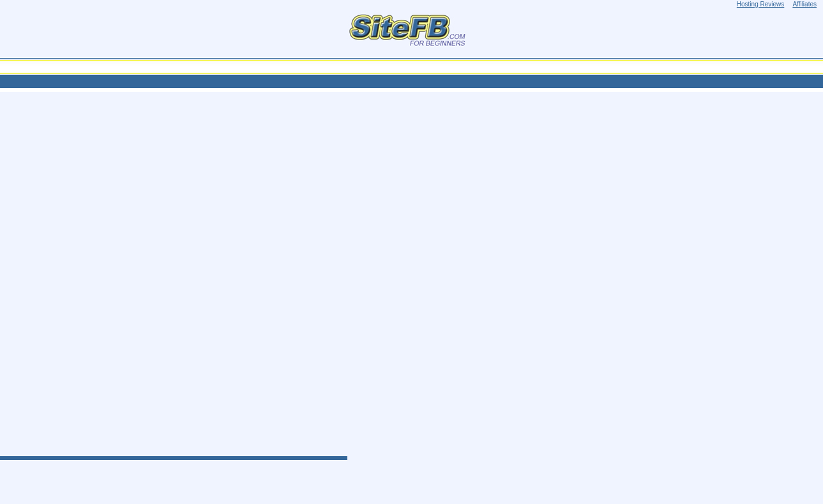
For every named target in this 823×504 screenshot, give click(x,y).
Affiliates (804, 4)
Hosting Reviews (760, 4)
